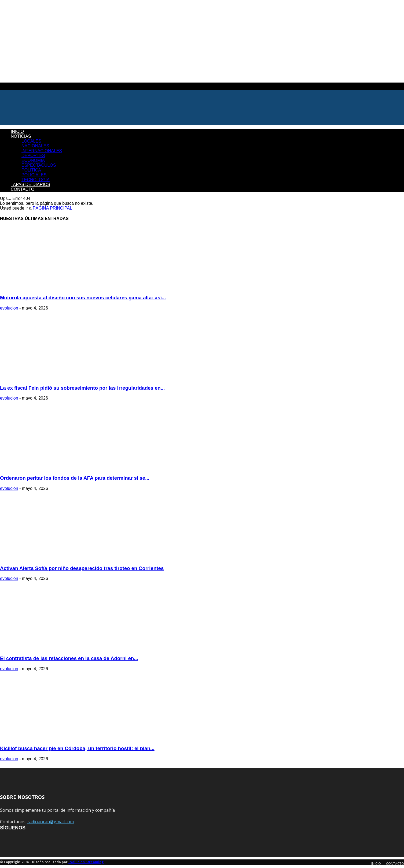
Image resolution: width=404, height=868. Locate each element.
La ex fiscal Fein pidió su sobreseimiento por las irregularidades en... (82, 388)
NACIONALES (35, 146)
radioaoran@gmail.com (51, 822)
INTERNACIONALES (42, 151)
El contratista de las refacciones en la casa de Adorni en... (69, 658)
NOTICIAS (21, 136)
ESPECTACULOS (39, 165)
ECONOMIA (33, 160)
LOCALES (31, 141)
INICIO (17, 131)
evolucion (9, 308)
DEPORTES (33, 156)
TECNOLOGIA (36, 180)
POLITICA (31, 170)
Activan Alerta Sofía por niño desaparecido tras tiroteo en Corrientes (82, 568)
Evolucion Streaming (86, 862)
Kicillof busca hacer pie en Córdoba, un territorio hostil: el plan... (77, 748)
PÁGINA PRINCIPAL (52, 208)
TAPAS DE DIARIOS (30, 185)
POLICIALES (34, 175)
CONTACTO (23, 189)
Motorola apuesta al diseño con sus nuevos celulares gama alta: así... (83, 298)
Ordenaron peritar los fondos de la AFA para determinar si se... (75, 478)
